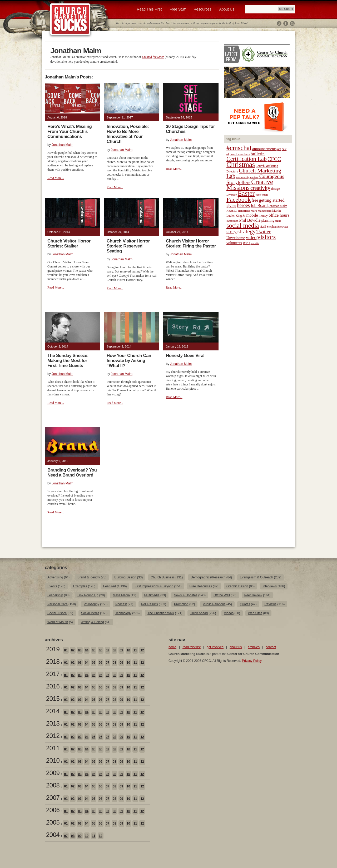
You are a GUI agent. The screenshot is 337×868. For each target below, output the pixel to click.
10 (128, 650)
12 (142, 650)
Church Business (163, 577)
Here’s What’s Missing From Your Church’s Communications (70, 132)
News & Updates (185, 595)
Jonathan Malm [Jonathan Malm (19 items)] (278, 206)
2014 (53, 711)
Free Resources (201, 586)
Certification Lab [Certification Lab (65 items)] (247, 159)
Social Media (90, 613)
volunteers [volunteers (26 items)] (234, 243)
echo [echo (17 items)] (258, 195)
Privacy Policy (252, 661)
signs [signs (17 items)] (278, 221)
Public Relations (214, 604)
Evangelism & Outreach (256, 577)
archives (254, 647)
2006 (53, 810)
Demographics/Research (208, 577)
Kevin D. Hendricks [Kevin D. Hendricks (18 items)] (238, 211)
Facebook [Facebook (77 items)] (239, 200)
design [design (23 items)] (276, 189)
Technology (123, 613)
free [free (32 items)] (255, 200)
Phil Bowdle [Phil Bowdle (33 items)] (250, 220)
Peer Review (253, 595)
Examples (80, 586)
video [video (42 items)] (251, 237)
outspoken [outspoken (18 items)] (232, 221)
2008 (53, 785)
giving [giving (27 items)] (231, 206)
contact (271, 647)
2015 (53, 699)
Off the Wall (222, 595)
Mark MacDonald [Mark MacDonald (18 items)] (261, 211)
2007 (53, 798)
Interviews (270, 586)
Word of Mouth (58, 622)
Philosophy (91, 604)
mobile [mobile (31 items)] (252, 215)
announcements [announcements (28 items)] (264, 149)
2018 (53, 661)
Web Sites (255, 613)
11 (135, 650)
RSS (292, 23)
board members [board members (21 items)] (240, 154)
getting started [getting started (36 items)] (272, 200)
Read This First (149, 9)
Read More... (56, 178)
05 (94, 650)
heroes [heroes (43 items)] (243, 205)
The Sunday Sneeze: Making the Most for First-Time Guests (68, 361)
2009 (53, 773)
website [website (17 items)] (255, 243)
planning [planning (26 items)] (268, 220)
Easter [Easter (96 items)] (246, 193)
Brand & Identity (89, 577)
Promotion (181, 604)
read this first (192, 647)
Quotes (245, 604)
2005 (53, 822)
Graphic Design (237, 586)
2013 (53, 723)
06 (100, 650)
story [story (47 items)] (232, 232)
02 (73, 650)
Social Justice (57, 613)
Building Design (125, 577)
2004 (53, 835)
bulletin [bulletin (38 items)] (258, 154)
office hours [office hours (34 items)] (279, 215)
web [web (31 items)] (246, 243)
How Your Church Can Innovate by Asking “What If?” (129, 361)
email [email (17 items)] (265, 195)
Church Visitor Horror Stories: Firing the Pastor (191, 244)
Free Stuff (178, 9)
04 (87, 650)
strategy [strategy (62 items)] (247, 231)
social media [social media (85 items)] (243, 225)
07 (108, 650)
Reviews (270, 604)
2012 (53, 736)
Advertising (55, 577)
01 (66, 650)
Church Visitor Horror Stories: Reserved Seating (128, 246)
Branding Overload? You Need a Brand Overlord (72, 473)
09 (121, 650)
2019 (53, 649)
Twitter (279, 23)
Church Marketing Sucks (70, 19)
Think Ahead (199, 613)
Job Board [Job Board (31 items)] (259, 205)
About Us (227, 9)
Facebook (286, 23)
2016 (53, 686)
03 (80, 650)
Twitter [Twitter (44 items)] (264, 232)
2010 (53, 760)
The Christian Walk (161, 613)
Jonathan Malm (62, 145)
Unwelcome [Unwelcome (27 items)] (236, 238)
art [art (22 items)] (279, 149)
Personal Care (58, 604)
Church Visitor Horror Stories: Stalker (69, 244)
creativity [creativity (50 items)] (260, 188)
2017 (53, 674)
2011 (53, 748)
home (172, 647)
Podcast (121, 604)
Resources (202, 9)
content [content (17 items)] (254, 177)
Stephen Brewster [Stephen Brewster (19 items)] (277, 227)
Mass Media (121, 595)
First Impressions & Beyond (154, 586)
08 (114, 650)
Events (52, 586)
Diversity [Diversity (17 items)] (232, 195)
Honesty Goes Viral (185, 356)
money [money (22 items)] (263, 216)
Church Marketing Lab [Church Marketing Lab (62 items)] (254, 173)
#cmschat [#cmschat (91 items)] (239, 148)
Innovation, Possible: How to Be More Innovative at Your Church (128, 134)
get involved (215, 647)
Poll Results (149, 604)
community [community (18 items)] (243, 177)
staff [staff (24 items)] (263, 227)
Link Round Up (88, 595)
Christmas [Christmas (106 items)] (241, 165)
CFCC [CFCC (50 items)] (274, 159)
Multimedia (152, 595)
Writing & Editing (92, 622)
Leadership (55, 595)
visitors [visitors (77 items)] (266, 237)
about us (236, 647)
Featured (110, 586)
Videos (229, 613)
